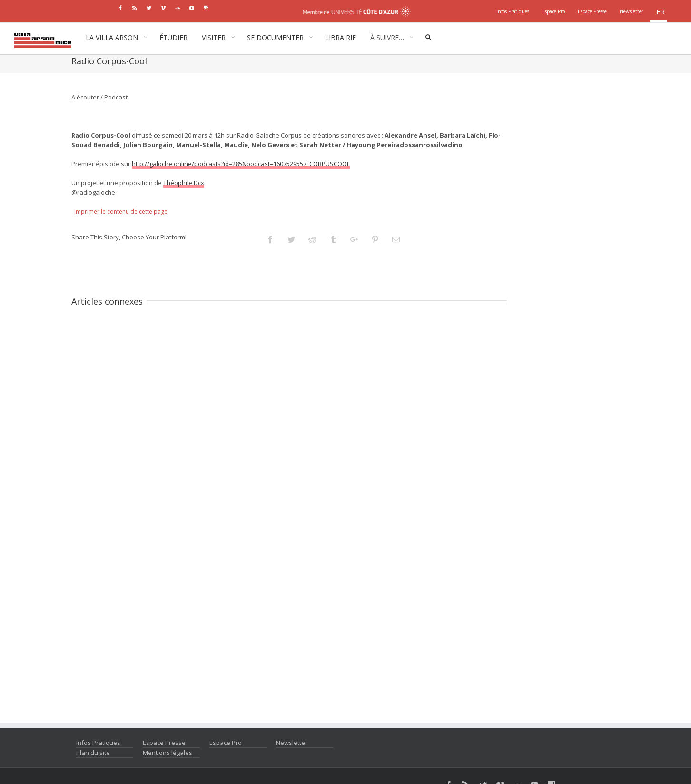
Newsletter (292, 743)
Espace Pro (226, 743)
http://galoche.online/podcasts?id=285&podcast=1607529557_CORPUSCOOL (241, 164)
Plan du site (93, 753)
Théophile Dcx (184, 183)
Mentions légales (168, 753)
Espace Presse (164, 743)
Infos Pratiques (98, 743)
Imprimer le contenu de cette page (121, 212)
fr (661, 11)
